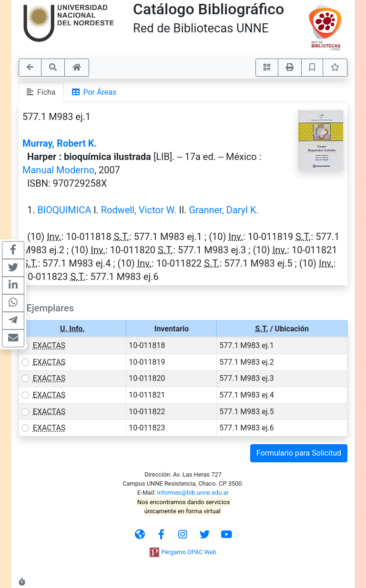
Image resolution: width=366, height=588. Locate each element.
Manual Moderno (58, 170)
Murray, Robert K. (60, 143)
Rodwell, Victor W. (139, 210)
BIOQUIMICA (64, 210)
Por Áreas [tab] (94, 92)
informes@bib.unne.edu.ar (193, 493)
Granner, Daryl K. (224, 210)
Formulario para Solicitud (299, 453)
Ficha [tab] (41, 92)
